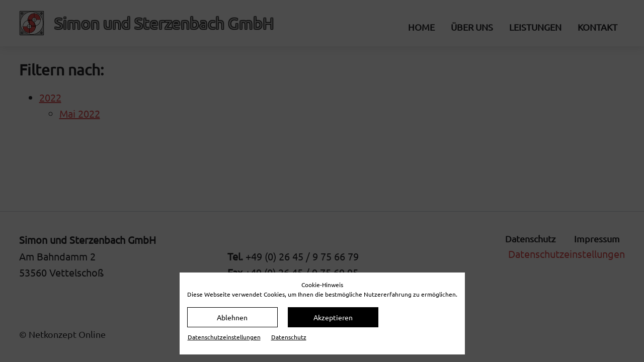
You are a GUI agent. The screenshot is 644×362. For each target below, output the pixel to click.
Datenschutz (289, 337)
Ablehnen (232, 317)
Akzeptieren (333, 317)
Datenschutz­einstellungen (224, 337)
